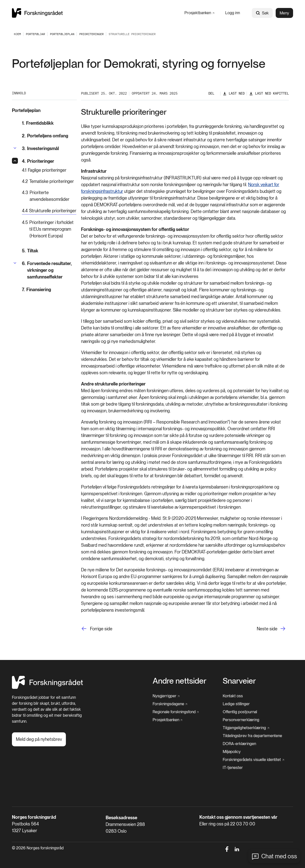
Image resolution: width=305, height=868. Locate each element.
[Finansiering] (49, 290)
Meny (284, 13)
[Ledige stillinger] (236, 704)
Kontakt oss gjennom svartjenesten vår (238, 817)
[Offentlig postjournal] (240, 712)
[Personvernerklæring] (241, 720)
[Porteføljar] (35, 34)
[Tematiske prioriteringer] (49, 181)
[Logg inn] (233, 13)
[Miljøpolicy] (232, 752)
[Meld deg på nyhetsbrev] (39, 739)
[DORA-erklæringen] (239, 744)
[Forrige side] (97, 629)
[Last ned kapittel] (269, 93)
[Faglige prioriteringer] (49, 170)
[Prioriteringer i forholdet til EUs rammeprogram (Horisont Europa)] (49, 229)
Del (211, 93)
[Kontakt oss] (233, 696)
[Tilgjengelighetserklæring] (246, 728)
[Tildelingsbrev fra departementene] (252, 736)
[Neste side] (273, 629)
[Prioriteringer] (91, 34)
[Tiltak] (49, 251)
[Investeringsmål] (40, 148)
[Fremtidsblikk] (49, 123)
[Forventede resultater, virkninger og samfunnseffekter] (49, 270)
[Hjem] (47, 687)
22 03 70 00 (243, 824)
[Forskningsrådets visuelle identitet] (253, 760)
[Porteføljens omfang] (49, 136)
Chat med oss (279, 856)
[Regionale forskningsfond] (176, 712)
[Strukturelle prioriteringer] (49, 211)
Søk (262, 13)
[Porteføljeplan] (62, 34)
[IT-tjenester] (233, 768)
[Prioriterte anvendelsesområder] (49, 196)
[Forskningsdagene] (170, 704)
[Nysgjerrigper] (166, 696)
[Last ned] (234, 93)
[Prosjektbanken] (199, 13)
